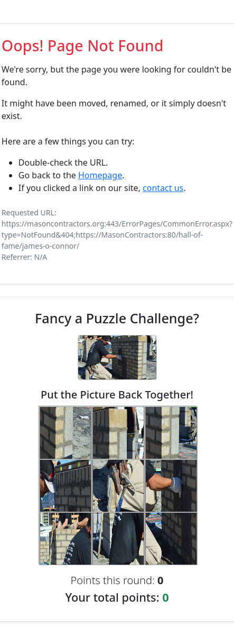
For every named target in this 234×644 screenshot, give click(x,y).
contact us (163, 188)
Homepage (100, 175)
